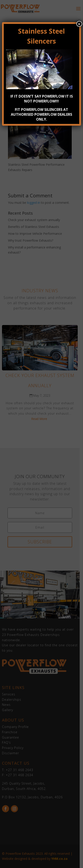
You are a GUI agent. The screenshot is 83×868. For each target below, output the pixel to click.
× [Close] (79, 24)
